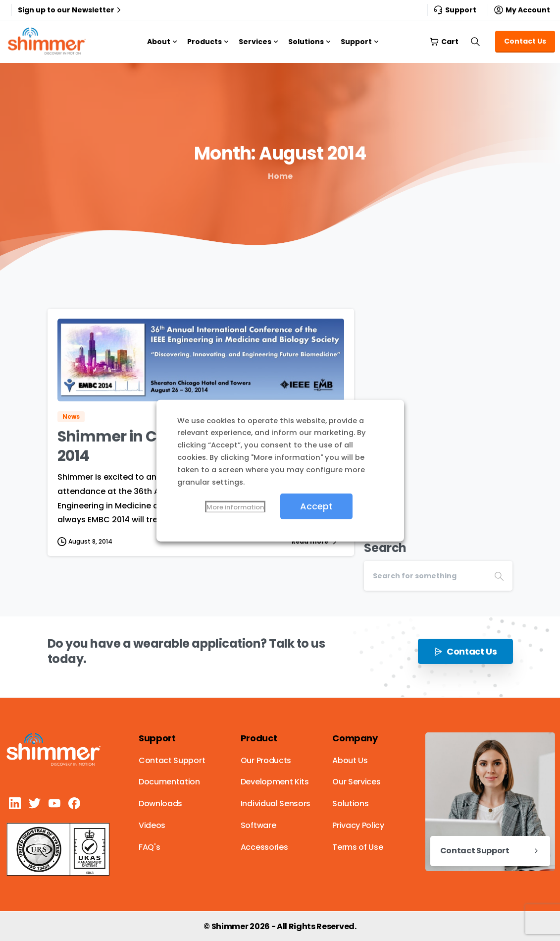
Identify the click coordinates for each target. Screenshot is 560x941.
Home (280, 176)
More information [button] (235, 507)
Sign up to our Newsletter (71, 10)
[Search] (425, 576)
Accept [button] (316, 506)
